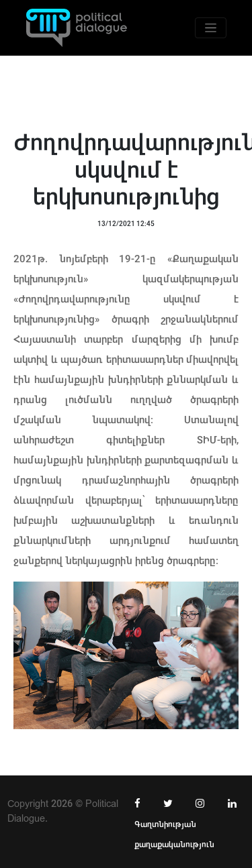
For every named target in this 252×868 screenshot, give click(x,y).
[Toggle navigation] (211, 28)
